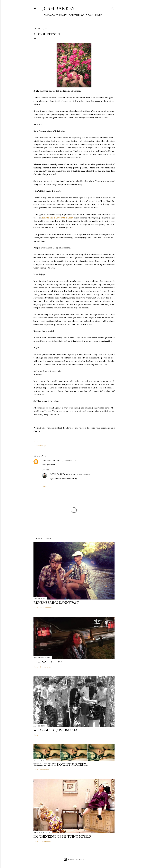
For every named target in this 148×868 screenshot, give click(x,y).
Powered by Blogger (74, 859)
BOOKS (90, 15)
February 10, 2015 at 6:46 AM (78, 474)
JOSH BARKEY (58, 474)
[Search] (113, 8)
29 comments (46, 608)
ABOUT (54, 15)
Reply (45, 487)
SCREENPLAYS (77, 15)
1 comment (45, 770)
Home (45, 15)
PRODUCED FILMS (48, 662)
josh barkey (58, 8)
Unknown (47, 460)
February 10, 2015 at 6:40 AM (64, 461)
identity (42, 446)
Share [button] (36, 442)
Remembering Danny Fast (56, 603)
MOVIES (63, 15)
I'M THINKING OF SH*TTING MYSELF (62, 836)
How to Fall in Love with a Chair (57, 218)
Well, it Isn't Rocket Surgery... (61, 764)
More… (99, 15)
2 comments (45, 667)
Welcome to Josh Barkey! (56, 730)
